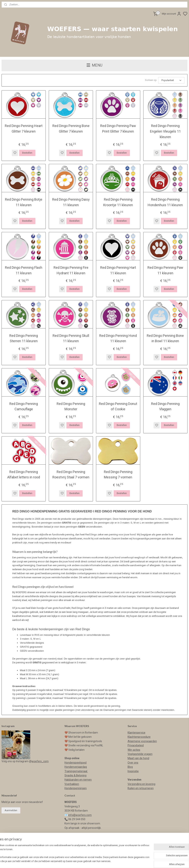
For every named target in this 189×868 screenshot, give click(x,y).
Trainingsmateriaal (76, 771)
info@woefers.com (80, 815)
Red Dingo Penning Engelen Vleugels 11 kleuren (165, 131)
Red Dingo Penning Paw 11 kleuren (165, 270)
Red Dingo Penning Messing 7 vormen (118, 474)
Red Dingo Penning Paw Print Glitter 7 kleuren (118, 129)
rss (127, 861)
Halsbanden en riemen (78, 780)
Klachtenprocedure (139, 737)
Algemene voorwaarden (142, 741)
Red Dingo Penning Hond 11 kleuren (118, 338)
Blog (130, 767)
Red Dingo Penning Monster (71, 406)
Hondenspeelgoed (75, 763)
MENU (94, 65)
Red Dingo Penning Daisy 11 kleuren (71, 202)
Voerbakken (72, 784)
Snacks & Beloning (75, 775)
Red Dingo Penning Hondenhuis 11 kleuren (165, 202)
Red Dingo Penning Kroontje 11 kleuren (118, 202)
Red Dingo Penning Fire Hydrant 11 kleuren (71, 270)
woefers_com (40, 761)
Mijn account (172, 14)
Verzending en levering (141, 784)
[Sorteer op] (171, 80)
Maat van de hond (138, 758)
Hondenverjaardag (76, 767)
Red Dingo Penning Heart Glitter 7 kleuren (24, 129)
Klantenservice (136, 733)
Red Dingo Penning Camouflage (24, 406)
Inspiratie (133, 771)
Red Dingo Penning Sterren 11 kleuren (24, 338)
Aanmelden (11, 810)
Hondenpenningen (76, 788)
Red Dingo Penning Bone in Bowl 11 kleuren (165, 338)
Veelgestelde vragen (140, 754)
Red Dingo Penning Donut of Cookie (118, 406)
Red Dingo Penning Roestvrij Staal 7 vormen (71, 474)
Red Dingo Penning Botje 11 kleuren (24, 202)
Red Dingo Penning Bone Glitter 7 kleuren (71, 129)
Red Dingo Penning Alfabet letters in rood (24, 474)
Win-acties (134, 750)
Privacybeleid (136, 745)
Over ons (133, 763)
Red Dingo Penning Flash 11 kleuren (24, 270)
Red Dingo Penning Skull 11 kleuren (71, 338)
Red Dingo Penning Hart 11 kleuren (118, 270)
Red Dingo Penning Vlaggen (165, 406)
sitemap (120, 861)
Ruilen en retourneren (141, 788)
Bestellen (27, 153)
